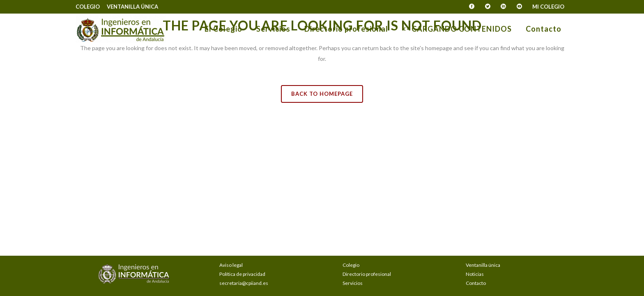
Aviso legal (231, 265)
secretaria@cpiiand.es (244, 283)
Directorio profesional (367, 274)
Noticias (475, 274)
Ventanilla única (132, 7)
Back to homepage (322, 94)
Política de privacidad (242, 274)
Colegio (88, 7)
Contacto (476, 283)
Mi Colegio (548, 7)
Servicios (353, 283)
